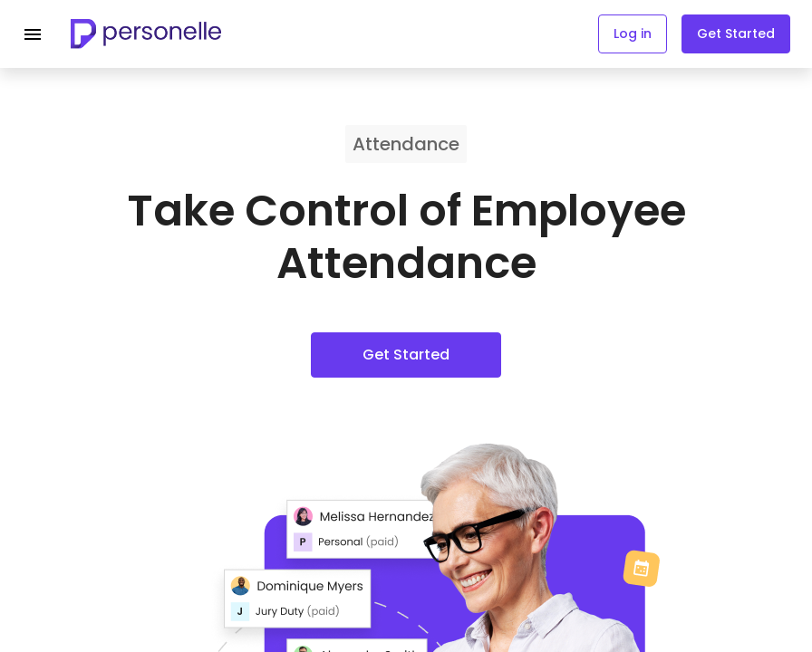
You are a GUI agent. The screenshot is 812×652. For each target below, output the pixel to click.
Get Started (736, 34)
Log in (633, 34)
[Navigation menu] (33, 34)
